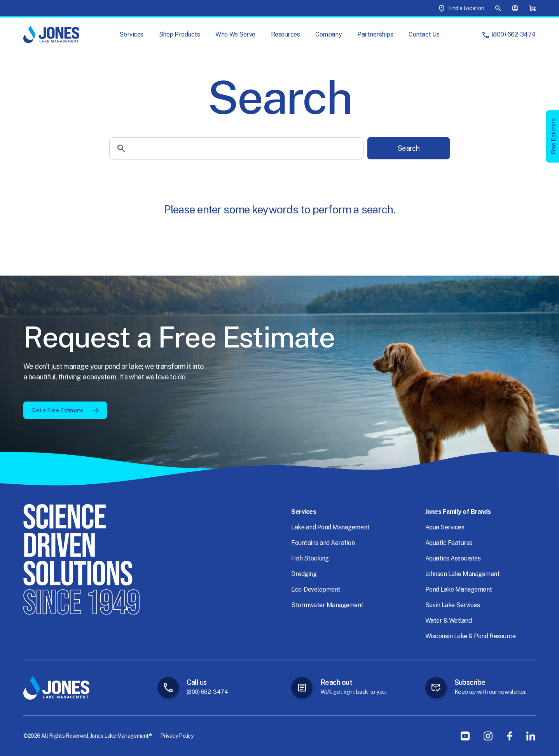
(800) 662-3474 (514, 34)
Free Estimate (553, 136)
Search (409, 148)
